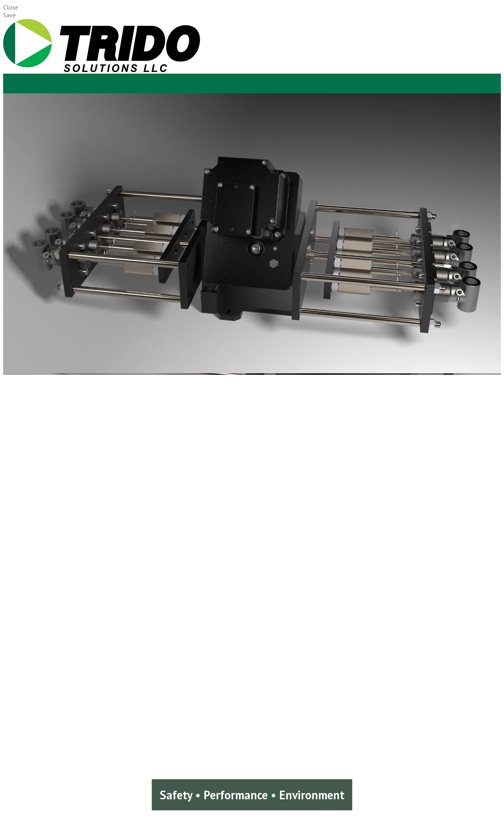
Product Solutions (27, 85)
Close (11, 7)
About (11, 78)
